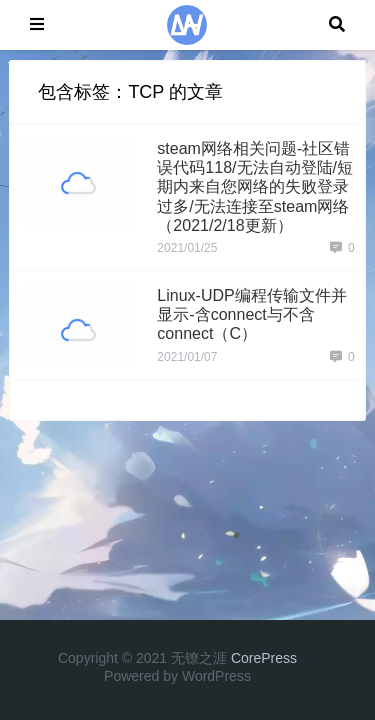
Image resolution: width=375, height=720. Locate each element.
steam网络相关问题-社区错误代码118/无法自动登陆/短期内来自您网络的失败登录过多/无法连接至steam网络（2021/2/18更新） (255, 187)
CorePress (264, 658)
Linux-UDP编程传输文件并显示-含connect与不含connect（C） (251, 314)
